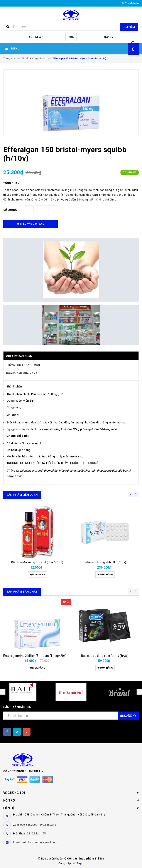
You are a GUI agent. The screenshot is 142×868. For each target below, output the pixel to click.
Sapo (80, 863)
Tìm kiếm (129, 27)
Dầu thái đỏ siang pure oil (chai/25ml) (37, 562)
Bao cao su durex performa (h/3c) (105, 656)
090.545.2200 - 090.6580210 (38, 825)
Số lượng (10, 210)
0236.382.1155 (36, 834)
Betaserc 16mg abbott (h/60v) (105, 562)
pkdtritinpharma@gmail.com (39, 842)
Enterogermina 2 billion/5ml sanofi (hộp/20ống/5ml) (40, 656)
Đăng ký (107, 37)
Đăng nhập (35, 37)
